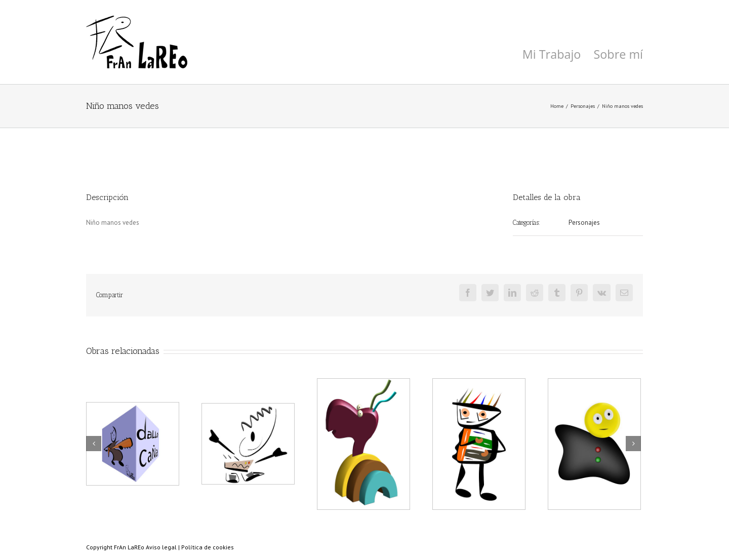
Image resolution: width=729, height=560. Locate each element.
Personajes (584, 223)
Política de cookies (208, 547)
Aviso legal (161, 547)
